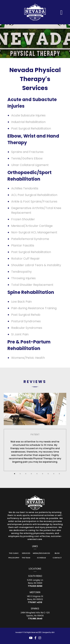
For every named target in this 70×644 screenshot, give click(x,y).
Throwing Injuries (23, 278)
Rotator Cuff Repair (25, 259)
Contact (57, 558)
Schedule (41, 558)
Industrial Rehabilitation (28, 122)
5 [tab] (37, 474)
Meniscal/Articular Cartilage (32, 226)
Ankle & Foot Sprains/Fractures (34, 201)
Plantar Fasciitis (23, 245)
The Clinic (14, 553)
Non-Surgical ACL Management (34, 232)
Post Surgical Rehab (26, 315)
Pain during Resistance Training (34, 308)
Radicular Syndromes (27, 328)
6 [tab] (43, 474)
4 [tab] (31, 474)
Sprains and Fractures (27, 152)
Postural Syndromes (26, 321)
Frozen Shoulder (23, 219)
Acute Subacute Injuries (28, 115)
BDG (53, 632)
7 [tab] (48, 474)
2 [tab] (20, 474)
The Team (26, 558)
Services (26, 553)
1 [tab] (15, 474)
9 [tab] (59, 474)
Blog (57, 553)
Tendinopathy (21, 272)
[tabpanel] (35, 448)
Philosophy (14, 558)
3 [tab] (26, 474)
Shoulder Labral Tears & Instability (36, 265)
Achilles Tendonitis (25, 188)
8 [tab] (54, 474)
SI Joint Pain (20, 334)
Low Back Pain (21, 302)
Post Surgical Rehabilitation (31, 128)
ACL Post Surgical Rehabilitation (34, 195)
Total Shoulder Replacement (32, 285)
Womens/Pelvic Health (28, 358)
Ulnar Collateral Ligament (30, 165)
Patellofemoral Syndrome (30, 239)
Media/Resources (41, 553)
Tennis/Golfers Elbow (27, 158)
